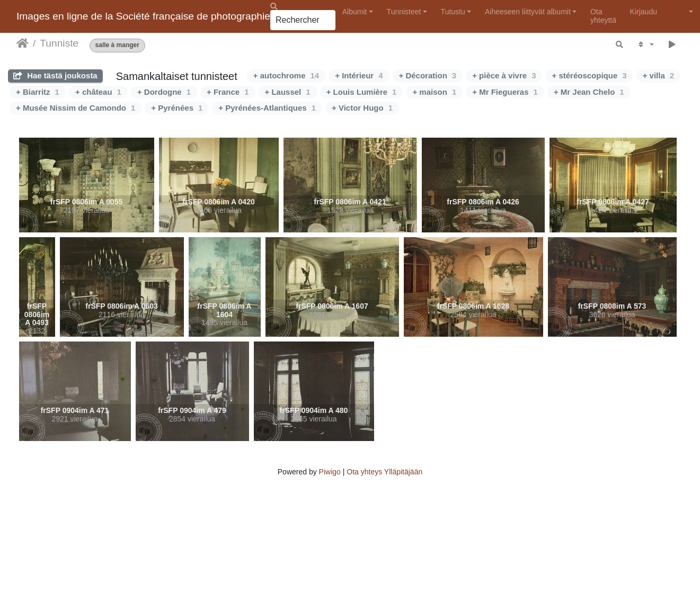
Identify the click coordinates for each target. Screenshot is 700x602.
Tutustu (453, 12)
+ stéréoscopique (589, 75)
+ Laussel (288, 92)
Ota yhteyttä (603, 16)
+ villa (658, 75)
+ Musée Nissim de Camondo (76, 108)
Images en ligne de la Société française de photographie (143, 16)
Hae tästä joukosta (55, 75)
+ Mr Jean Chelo (589, 92)
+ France (228, 92)
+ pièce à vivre (504, 75)
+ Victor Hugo (362, 108)
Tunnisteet (404, 12)
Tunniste (59, 43)
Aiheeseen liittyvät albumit (528, 12)
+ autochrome (286, 75)
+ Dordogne (164, 92)
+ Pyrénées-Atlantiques (267, 108)
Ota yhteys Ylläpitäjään (384, 472)
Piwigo (330, 472)
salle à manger (117, 45)
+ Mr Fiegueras (505, 92)
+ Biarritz (38, 92)
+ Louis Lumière (362, 92)
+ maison (434, 92)
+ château (98, 92)
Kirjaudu (644, 12)
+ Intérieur (359, 75)
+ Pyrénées (177, 108)
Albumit (355, 12)
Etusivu (23, 43)
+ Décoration (428, 75)
